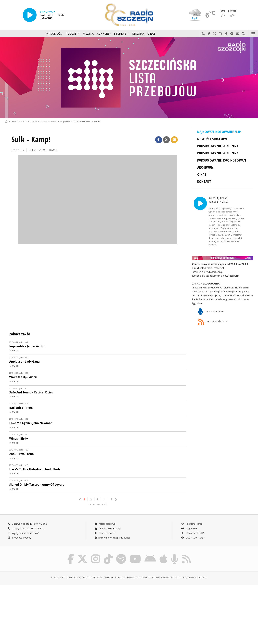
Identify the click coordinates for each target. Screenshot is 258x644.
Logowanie (189, 528)
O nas (151, 34)
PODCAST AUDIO (212, 312)
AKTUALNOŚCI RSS (212, 322)
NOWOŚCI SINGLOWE (212, 139)
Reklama (138, 34)
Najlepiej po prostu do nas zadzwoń (203, 34)
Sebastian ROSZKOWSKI (44, 150)
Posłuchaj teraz (192, 524)
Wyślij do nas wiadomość (238, 34)
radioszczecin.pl (105, 524)
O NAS (202, 174)
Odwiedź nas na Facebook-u (209, 34)
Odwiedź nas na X (215, 34)
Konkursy (104, 34)
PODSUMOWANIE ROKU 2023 (218, 146)
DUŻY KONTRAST (193, 538)
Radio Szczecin (14, 121)
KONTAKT (204, 181)
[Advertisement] (35, 613)
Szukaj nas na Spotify (232, 34)
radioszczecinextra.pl (108, 528)
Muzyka (88, 34)
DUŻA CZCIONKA (193, 533)
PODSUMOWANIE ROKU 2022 (218, 153)
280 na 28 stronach (98, 504)
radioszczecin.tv (105, 533)
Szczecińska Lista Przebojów (42, 121)
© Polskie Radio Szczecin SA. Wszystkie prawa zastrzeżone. (82, 577)
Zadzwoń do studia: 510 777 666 (27, 524)
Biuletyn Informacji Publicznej (112, 538)
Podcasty (73, 34)
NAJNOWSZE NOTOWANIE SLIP (75, 121)
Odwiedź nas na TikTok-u (226, 34)
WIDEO (98, 121)
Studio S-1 (121, 34)
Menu (253, 34)
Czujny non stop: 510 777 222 (26, 528)
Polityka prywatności (163, 577)
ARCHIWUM (205, 167)
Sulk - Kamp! (31, 139)
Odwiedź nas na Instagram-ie (220, 34)
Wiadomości (54, 34)
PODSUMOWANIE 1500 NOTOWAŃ (222, 160)
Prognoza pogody (19, 538)
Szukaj (243, 34)
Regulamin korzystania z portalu (133, 577)
